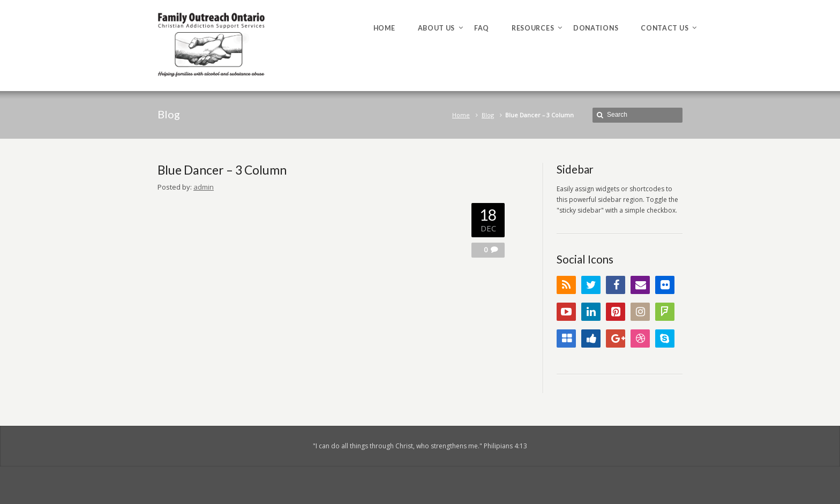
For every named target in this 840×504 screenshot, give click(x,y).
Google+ (616, 338)
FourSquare (665, 312)
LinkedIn (591, 312)
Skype (665, 338)
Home (461, 115)
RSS (566, 285)
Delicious (566, 338)
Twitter (591, 285)
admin (204, 187)
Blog (488, 115)
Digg (591, 338)
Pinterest (616, 312)
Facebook (616, 285)
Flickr (665, 285)
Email (640, 285)
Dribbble (640, 338)
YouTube (566, 312)
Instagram (640, 312)
